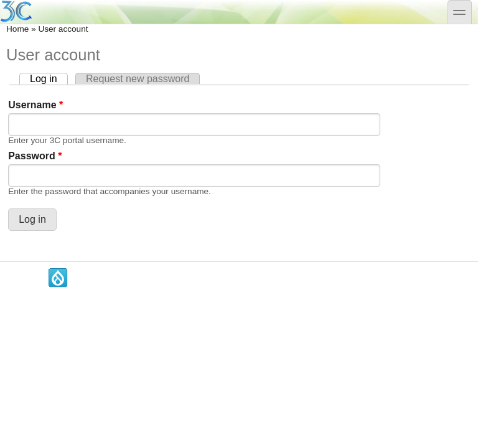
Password (35, 156)
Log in (49, 79)
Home (17, 29)
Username (35, 105)
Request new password (138, 79)
